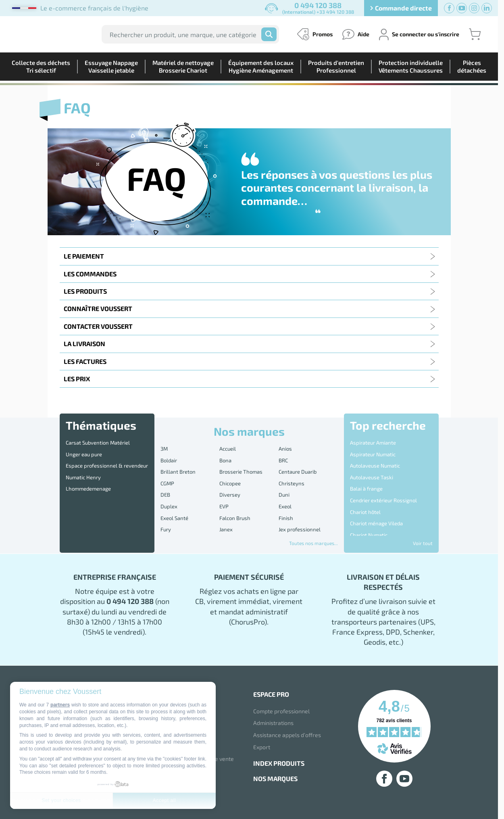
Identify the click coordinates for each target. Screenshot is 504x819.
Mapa (285, 522)
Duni (284, 481)
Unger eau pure (84, 449)
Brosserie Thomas (241, 464)
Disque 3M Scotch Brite (377, 525)
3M (164, 447)
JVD (165, 514)
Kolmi (285, 514)
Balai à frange (366, 474)
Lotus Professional (183, 522)
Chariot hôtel (365, 491)
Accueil (228, 447)
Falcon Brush (235, 497)
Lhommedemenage (88, 474)
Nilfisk (286, 531)
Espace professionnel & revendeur (107, 458)
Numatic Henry (83, 466)
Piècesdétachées (472, 66)
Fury (166, 506)
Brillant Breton (178, 464)
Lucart (227, 522)
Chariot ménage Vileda (376, 500)
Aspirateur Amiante (373, 441)
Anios (285, 447)
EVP (224, 489)
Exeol (285, 489)
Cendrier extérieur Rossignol (383, 483)
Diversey (230, 481)
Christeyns (292, 472)
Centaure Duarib (298, 464)
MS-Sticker (232, 531)
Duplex (169, 489)
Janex (226, 506)
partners (60, 705)
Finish (286, 497)
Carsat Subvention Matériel (98, 441)
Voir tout (423, 543)
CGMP (167, 472)
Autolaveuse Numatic (375, 458)
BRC (283, 455)
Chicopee (230, 472)
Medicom (171, 531)
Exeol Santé (174, 497)
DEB (165, 481)
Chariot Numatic (369, 508)
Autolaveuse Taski (372, 466)
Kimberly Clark (236, 514)
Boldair (169, 455)
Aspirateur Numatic (373, 449)
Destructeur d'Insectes (377, 516)
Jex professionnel (300, 506)
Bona (225, 455)
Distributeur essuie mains (380, 533)
